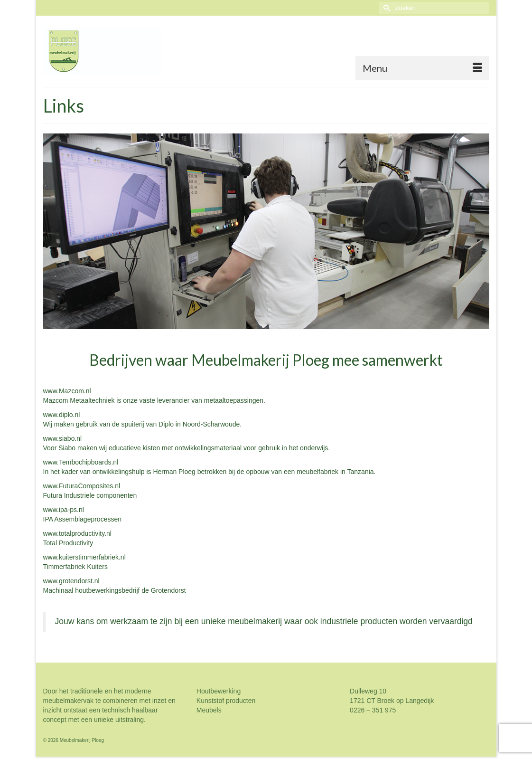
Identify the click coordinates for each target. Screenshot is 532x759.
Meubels (209, 710)
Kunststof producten (227, 701)
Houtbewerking (219, 691)
